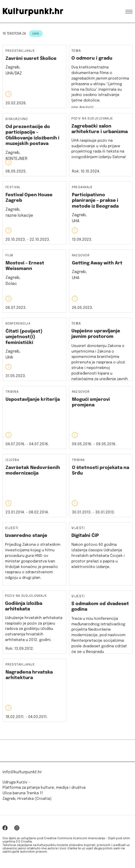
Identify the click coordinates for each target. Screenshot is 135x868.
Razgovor (81, 256)
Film (9, 256)
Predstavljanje (20, 51)
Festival (13, 188)
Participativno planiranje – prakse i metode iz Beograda (95, 201)
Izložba (12, 460)
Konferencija (18, 324)
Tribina (12, 392)
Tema (76, 51)
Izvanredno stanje (26, 536)
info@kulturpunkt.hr (22, 772)
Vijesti (12, 528)
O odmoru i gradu (92, 58)
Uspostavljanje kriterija (33, 400)
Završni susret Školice (31, 59)
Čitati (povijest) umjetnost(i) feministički (24, 337)
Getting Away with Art (97, 263)
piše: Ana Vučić (83, 107)
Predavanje (82, 188)
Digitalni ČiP (85, 536)
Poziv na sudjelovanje (92, 119)
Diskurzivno (17, 119)
